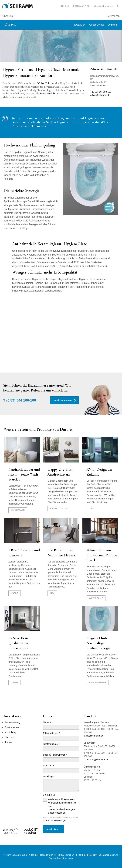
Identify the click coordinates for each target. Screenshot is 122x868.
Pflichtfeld (49, 795)
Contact (65, 6)
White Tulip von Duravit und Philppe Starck (102, 555)
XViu (92, 509)
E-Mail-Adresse (52, 733)
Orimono (113, 25)
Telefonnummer (52, 744)
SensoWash (18, 510)
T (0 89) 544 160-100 (101, 92)
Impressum (69, 858)
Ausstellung (10, 732)
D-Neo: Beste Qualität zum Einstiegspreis (19, 643)
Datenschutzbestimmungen (55, 820)
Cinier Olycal (97, 25)
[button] (118, 6)
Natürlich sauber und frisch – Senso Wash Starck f (24, 475)
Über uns (8, 16)
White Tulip (44, 84)
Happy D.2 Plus (59, 509)
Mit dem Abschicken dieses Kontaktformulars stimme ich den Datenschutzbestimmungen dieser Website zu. (62, 806)
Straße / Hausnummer (55, 755)
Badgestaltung (12, 727)
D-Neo (14, 683)
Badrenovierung (12, 722)
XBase (15, 593)
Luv (52, 593)
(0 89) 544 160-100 (21, 400)
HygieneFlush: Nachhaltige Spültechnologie (98, 643)
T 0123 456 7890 (81, 6)
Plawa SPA (79, 25)
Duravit (10, 25)
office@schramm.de (103, 6)
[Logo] (17, 6)
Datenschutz (55, 858)
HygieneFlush (97, 683)
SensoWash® (47, 94)
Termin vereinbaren (63, 400)
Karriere (8, 742)
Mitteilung (49, 777)
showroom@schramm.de (96, 760)
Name (47, 722)
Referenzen (113, 16)
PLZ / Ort (49, 766)
